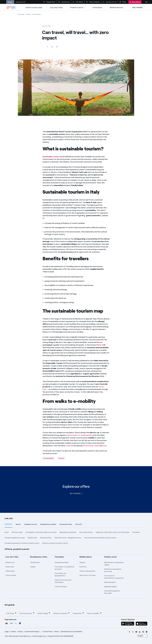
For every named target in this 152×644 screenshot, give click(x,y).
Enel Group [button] (11, 613)
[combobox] (142, 636)
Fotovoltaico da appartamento (60, 575)
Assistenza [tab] (8, 524)
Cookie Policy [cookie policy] (48, 632)
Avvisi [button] (7, 532)
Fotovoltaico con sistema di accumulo (65, 568)
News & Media (93, 2)
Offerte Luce (10, 562)
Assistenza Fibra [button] (46, 538)
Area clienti (135, 2)
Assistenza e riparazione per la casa (113, 570)
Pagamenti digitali (110, 587)
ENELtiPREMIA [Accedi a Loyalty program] (137, 8)
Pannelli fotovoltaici (62, 562)
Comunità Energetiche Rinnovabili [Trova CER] (112, 592)
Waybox (82, 562)
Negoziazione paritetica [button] (68, 532)
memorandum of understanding (79, 435)
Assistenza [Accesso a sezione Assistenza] (64, 2)
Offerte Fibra (10, 571)
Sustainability (49, 458)
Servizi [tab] (18, 524)
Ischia (97, 446)
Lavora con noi (109, 2)
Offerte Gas (10, 567)
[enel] (11, 7)
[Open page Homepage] (21, 14)
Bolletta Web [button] (32, 538)
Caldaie (33, 567)
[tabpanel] (76, 538)
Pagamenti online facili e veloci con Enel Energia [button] (112, 532)
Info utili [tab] (79, 524)
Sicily (105, 446)
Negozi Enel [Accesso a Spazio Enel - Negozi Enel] (49, 2)
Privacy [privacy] (20, 632)
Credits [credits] (13, 632)
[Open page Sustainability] (36, 14)
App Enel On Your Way (87, 575)
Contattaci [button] (136, 532)
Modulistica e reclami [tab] (48, 524)
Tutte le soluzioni (61, 587)
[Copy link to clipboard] (57, 47)
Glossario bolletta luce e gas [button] (15, 538)
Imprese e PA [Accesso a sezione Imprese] (21, 2)
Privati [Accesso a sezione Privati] (10, 2)
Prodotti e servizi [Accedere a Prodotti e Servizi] (78, 8)
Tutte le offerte (11, 575)
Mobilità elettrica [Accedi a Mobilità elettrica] (117, 8)
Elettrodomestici (110, 582)
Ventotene (89, 446)
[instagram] (143, 632)
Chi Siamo (78, 2)
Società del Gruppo (32, 632)
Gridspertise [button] (78, 613)
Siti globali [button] (10, 605)
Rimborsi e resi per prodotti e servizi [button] (55, 543)
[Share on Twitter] (47, 47)
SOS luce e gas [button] (17, 532)
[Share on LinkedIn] (52, 47)
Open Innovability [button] (94, 613)
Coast (68, 446)
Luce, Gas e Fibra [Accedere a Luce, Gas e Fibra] (56, 8)
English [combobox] (141, 636)
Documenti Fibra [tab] (66, 524)
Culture (61, 458)
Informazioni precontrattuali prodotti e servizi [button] (100, 538)
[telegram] (147, 632)
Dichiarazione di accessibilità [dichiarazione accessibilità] (71, 632)
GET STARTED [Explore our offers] (76, 493)
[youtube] (136, 632)
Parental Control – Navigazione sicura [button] (68, 538)
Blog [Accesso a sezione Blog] (123, 2)
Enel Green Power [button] (27, 613)
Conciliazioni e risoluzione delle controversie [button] (41, 532)
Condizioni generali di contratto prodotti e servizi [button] (22, 543)
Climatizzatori (35, 562)
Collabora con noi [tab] (31, 524)
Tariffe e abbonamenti (87, 571)
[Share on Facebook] (43, 47)
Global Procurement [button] (61, 613)
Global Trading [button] (44, 613)
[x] (133, 632)
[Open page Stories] (28, 14)
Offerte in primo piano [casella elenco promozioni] (34, 8)
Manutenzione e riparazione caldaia (114, 564)
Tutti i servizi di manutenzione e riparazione (114, 577)
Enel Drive (83, 567)
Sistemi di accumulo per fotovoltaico (63, 581)
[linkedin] (140, 632)
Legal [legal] (7, 632)
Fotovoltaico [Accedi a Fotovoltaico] (97, 8)
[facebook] (130, 632)
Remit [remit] (57, 632)
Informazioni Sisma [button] (86, 532)
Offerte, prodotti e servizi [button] (17, 549)
